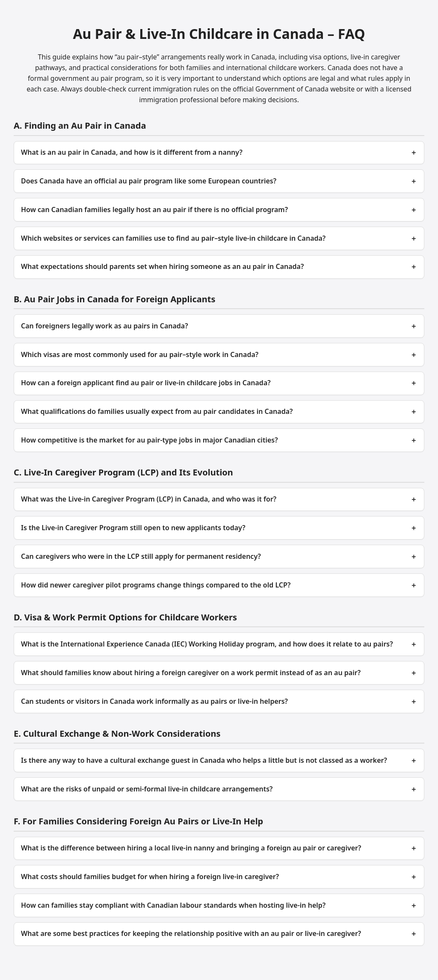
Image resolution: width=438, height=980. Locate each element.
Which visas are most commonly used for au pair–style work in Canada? (140, 354)
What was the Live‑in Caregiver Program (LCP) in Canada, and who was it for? (149, 499)
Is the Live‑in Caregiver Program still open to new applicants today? (133, 528)
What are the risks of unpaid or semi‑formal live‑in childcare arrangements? (147, 789)
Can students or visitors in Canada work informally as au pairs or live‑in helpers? (154, 701)
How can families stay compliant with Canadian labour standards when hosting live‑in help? (173, 905)
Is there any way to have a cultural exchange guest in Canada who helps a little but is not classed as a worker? (204, 760)
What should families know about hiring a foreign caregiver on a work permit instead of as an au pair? (191, 673)
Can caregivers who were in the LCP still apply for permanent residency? (141, 556)
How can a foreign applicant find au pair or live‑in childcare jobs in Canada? (146, 383)
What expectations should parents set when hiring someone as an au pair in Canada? (162, 266)
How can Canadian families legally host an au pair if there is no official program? (154, 210)
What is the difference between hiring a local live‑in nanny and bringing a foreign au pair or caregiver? (191, 848)
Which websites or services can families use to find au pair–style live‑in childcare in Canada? (173, 238)
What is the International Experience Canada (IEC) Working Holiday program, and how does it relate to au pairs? (207, 644)
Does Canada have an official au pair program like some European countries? (149, 181)
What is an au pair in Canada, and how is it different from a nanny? (132, 152)
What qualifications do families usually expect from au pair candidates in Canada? (157, 411)
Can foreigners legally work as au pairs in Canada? (105, 326)
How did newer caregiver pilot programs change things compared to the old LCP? (156, 585)
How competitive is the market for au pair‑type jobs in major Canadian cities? (149, 440)
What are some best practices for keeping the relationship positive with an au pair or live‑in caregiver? (191, 933)
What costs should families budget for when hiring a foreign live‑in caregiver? (150, 877)
